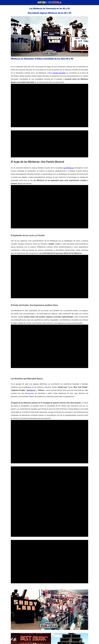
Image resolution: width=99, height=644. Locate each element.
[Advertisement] (49, 144)
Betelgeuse (31, 390)
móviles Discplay (59, 73)
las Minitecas (69, 168)
